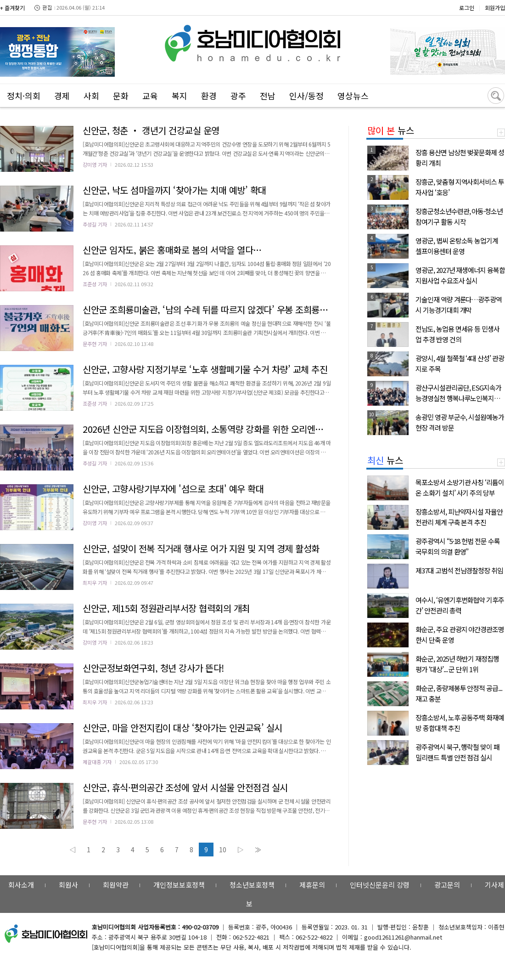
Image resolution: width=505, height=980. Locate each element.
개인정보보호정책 (179, 885)
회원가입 (495, 8)
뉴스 (391, 130)
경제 (62, 96)
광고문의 (447, 885)
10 (223, 850)
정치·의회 (24, 96)
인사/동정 (306, 96)
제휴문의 (312, 885)
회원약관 (116, 885)
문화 (121, 96)
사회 (91, 96)
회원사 (68, 885)
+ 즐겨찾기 (12, 8)
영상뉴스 (353, 96)
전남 (268, 96)
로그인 (467, 8)
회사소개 (21, 885)
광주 (238, 96)
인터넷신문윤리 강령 (380, 885)
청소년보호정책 (252, 885)
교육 (150, 96)
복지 (180, 96)
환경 (209, 96)
